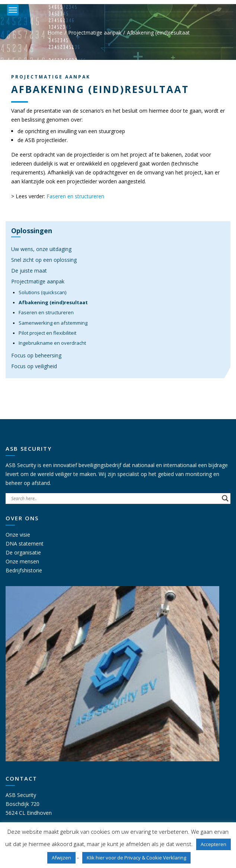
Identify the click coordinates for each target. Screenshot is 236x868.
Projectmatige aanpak (95, 33)
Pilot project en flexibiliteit (47, 333)
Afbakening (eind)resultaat (53, 302)
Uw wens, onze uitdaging (41, 249)
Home (55, 33)
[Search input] (115, 498)
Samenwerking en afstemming (53, 323)
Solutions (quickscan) (42, 292)
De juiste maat (29, 271)
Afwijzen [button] (61, 858)
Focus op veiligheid (34, 366)
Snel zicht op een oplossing (44, 260)
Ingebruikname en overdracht (52, 343)
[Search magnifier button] (225, 498)
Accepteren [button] (213, 844)
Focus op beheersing (36, 355)
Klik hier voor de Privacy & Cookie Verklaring (136, 858)
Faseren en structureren (75, 196)
